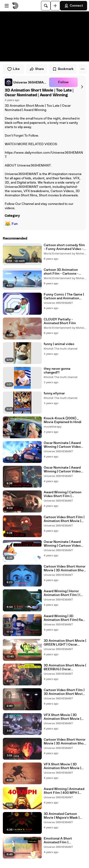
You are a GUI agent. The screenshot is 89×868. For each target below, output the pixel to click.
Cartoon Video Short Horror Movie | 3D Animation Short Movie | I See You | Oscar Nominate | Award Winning (65, 568)
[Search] (46, 6)
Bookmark (63, 69)
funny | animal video (59, 344)
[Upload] (55, 6)
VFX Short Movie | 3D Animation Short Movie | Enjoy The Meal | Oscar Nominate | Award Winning (64, 717)
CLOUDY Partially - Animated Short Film (60, 321)
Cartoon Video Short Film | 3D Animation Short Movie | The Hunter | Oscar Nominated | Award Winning (65, 692)
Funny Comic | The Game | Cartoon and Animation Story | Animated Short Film (64, 296)
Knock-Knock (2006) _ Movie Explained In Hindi (63, 420)
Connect (74, 6)
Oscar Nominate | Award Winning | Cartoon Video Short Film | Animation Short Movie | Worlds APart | (64, 470)
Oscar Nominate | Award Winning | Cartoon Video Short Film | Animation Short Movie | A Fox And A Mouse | (64, 544)
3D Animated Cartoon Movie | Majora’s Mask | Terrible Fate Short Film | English (63, 816)
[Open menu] (7, 6)
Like (13, 69)
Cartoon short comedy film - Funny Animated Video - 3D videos (64, 247)
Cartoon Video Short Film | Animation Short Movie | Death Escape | (64, 519)
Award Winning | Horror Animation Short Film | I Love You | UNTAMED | (62, 593)
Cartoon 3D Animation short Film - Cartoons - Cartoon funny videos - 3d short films (63, 272)
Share (37, 69)
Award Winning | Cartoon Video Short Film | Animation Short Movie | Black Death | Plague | (63, 494)
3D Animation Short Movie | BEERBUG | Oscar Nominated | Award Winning (65, 667)
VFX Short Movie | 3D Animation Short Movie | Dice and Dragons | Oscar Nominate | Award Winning (64, 766)
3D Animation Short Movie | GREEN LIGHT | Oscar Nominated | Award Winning (65, 643)
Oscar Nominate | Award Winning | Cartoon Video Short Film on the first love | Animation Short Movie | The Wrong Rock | (64, 445)
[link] (26, 82)
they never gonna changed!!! (57, 371)
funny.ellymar (54, 393)
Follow (63, 82)
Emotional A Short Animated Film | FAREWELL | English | (61, 840)
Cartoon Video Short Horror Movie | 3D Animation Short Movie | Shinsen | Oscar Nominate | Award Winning (65, 742)
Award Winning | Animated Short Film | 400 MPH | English (64, 791)
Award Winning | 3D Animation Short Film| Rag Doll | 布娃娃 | (64, 618)
